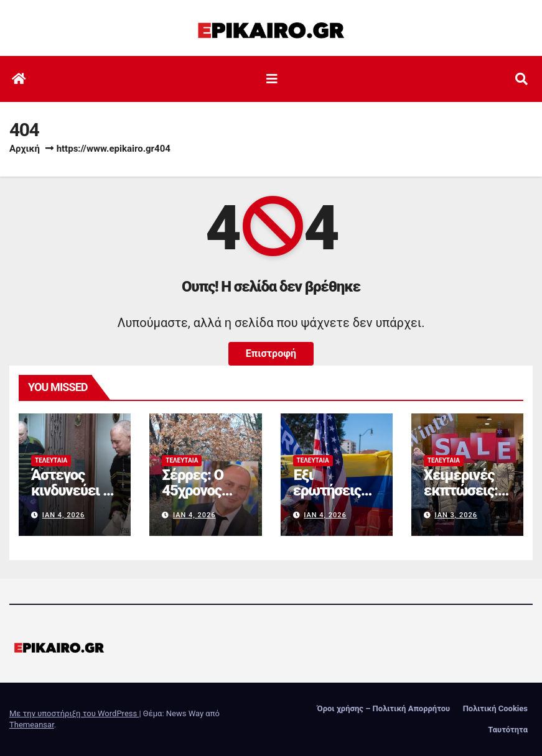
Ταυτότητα (508, 730)
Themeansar (32, 725)
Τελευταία (51, 460)
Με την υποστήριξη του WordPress (74, 713)
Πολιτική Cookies (495, 708)
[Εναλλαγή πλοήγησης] (272, 79)
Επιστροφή (271, 353)
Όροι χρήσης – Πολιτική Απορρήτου (384, 708)
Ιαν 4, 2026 (64, 515)
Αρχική (25, 149)
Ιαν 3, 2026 (456, 515)
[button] (521, 79)
